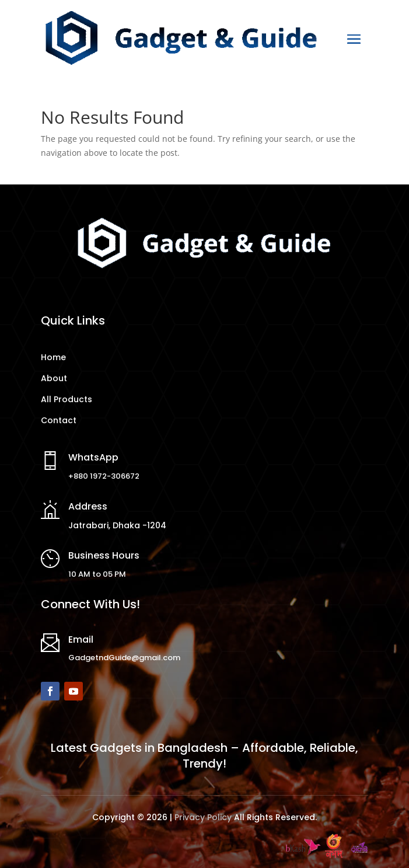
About (54, 378)
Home (53, 357)
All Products (67, 399)
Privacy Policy (203, 817)
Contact (59, 420)
